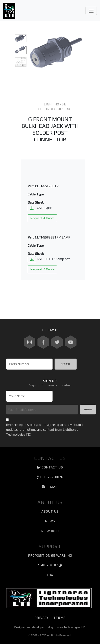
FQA (50, 575)
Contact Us (50, 467)
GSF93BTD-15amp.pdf (49, 259)
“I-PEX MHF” (50, 565)
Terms (59, 618)
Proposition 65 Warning (50, 556)
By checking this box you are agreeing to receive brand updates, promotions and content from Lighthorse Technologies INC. (44, 430)
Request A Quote (42, 218)
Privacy (42, 618)
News (50, 521)
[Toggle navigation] (91, 11)
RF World (50, 531)
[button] (33, 52)
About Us (50, 511)
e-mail (50, 487)
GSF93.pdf (40, 208)
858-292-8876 (50, 477)
